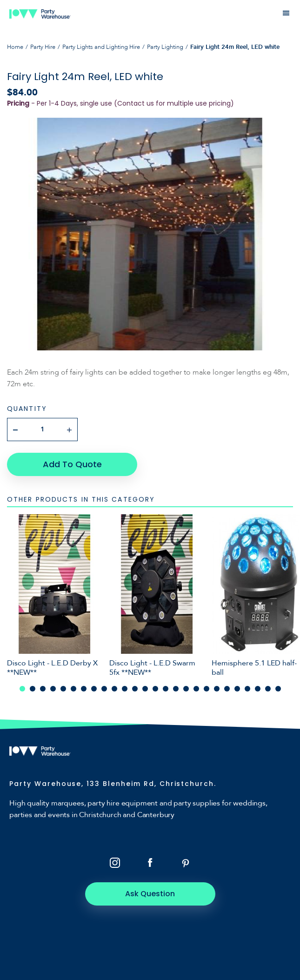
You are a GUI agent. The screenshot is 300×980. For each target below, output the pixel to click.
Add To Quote (72, 464)
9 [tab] (104, 689)
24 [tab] (258, 689)
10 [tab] (114, 689)
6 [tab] (73, 689)
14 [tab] (155, 689)
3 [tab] (43, 689)
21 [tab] (227, 689)
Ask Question (150, 894)
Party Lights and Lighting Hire (101, 47)
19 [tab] (207, 689)
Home (15, 47)
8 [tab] (94, 689)
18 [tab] (196, 689)
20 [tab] (217, 689)
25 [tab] (268, 689)
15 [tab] (166, 689)
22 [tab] (237, 689)
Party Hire (43, 47)
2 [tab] (33, 689)
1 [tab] (22, 689)
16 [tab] (176, 689)
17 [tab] (186, 689)
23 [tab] (247, 689)
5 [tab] (63, 689)
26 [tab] (278, 689)
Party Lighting (165, 47)
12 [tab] (135, 689)
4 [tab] (53, 689)
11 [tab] (125, 689)
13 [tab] (145, 689)
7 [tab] (84, 689)
